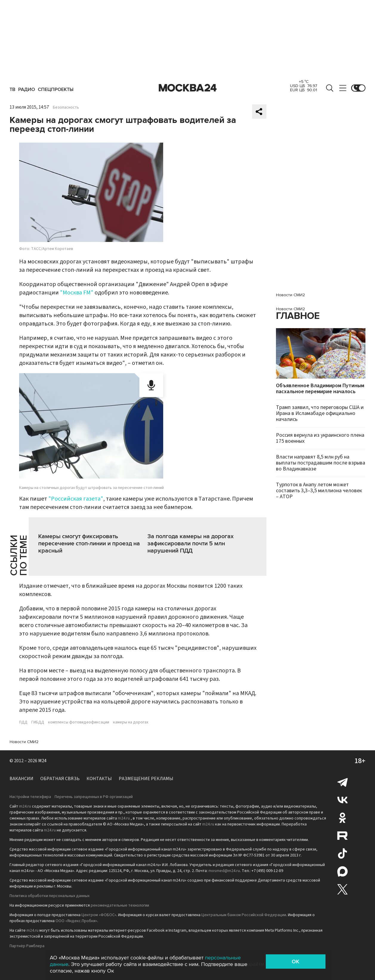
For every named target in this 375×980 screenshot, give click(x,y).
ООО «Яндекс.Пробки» (76, 921)
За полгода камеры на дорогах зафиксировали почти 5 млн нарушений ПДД (190, 544)
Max (342, 871)
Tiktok (342, 854)
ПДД (23, 722)
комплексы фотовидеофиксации (79, 722)
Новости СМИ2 (24, 742)
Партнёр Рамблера (27, 946)
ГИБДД (38, 722)
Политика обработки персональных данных (50, 896)
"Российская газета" (76, 499)
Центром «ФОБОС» (99, 915)
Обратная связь (60, 779)
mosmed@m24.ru (224, 871)
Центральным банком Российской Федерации (244, 915)
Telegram (342, 782)
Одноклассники (342, 818)
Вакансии (21, 779)
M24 (42, 761)
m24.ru (25, 806)
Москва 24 (188, 88)
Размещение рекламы (146, 779)
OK (295, 962)
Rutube (342, 836)
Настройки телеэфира (30, 797)
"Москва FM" (77, 293)
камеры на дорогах (131, 722)
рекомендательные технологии (120, 905)
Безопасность (66, 107)
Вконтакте (342, 800)
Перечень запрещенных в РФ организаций (94, 797)
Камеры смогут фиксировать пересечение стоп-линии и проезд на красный (89, 544)
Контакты (99, 779)
